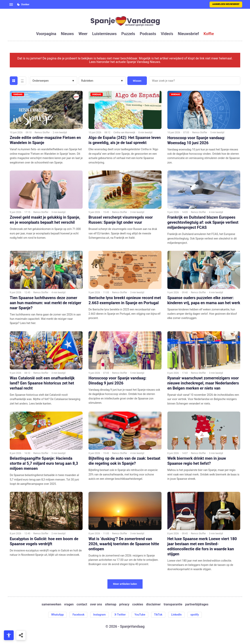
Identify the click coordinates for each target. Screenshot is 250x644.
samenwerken (51, 604)
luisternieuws (104, 34)
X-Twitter (120, 615)
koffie (209, 34)
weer (83, 34)
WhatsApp (57, 615)
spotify (195, 615)
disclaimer (153, 604)
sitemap (111, 604)
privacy (124, 604)
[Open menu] (11, 4)
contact (82, 604)
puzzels (128, 34)
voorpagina (46, 34)
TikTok (158, 615)
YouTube (140, 615)
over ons (96, 604)
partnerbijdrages (197, 604)
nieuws (67, 34)
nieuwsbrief (188, 34)
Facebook (78, 615)
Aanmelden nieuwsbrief (226, 4)
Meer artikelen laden (125, 584)
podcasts (148, 34)
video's (167, 34)
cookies (138, 604)
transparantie (173, 604)
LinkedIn (176, 615)
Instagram (99, 615)
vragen (69, 604)
